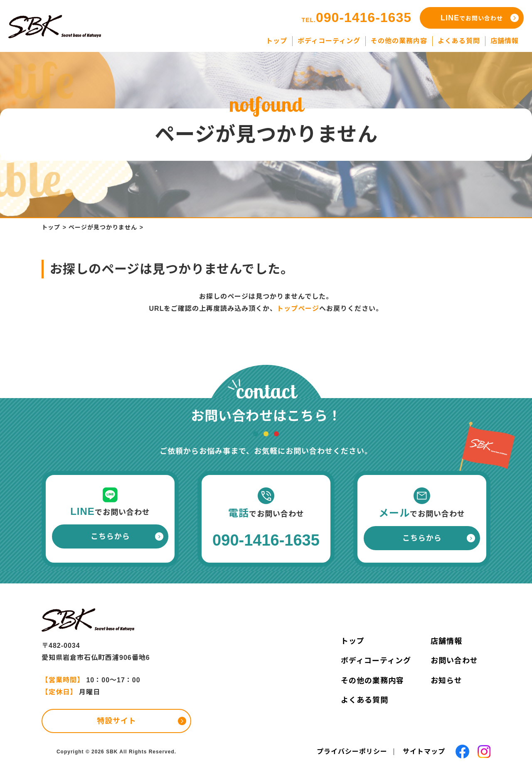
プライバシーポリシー (352, 752)
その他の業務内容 (372, 681)
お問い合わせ (454, 661)
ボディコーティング (376, 661)
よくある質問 (365, 700)
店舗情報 (446, 641)
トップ (51, 227)
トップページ (298, 309)
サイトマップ (424, 752)
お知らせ (446, 681)
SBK (112, 752)
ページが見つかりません (103, 227)
